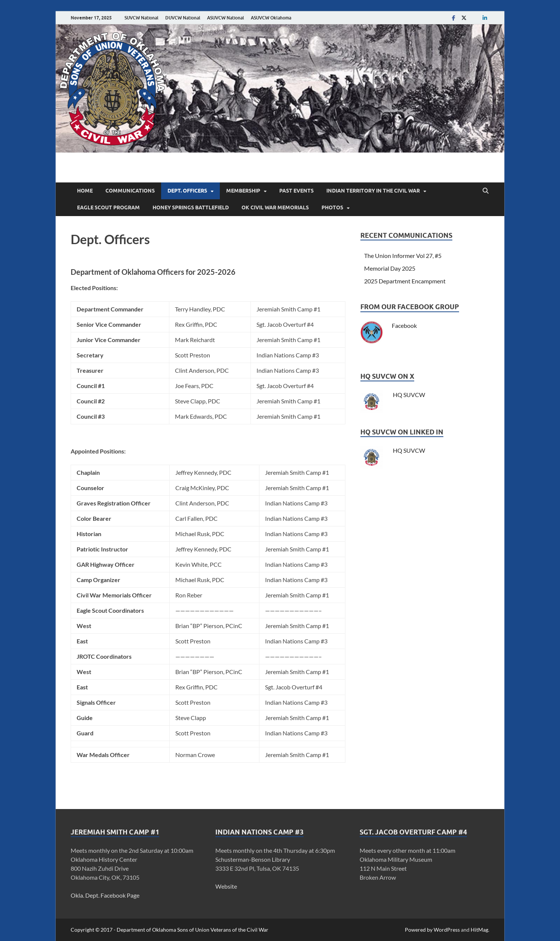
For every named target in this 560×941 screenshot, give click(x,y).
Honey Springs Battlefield (191, 207)
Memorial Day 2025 (390, 268)
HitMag (479, 930)
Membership (243, 191)
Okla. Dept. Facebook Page (105, 895)
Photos (332, 207)
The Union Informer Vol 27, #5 (403, 256)
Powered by (419, 930)
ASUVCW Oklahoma (271, 18)
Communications (130, 191)
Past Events (296, 191)
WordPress (447, 930)
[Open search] (486, 191)
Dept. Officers (187, 191)
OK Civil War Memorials (275, 207)
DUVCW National (183, 18)
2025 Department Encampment (405, 281)
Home (85, 191)
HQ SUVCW (408, 395)
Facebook (404, 325)
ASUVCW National (226, 18)
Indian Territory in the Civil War (373, 191)
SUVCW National (141, 18)
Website (226, 886)
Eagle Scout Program (108, 207)
